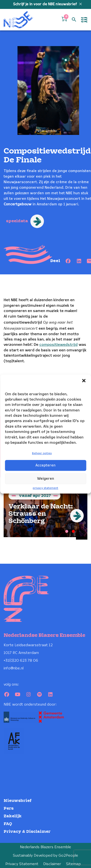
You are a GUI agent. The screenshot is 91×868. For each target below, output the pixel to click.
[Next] (77, 516)
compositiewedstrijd (58, 345)
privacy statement (45, 488)
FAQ (8, 824)
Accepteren (45, 465)
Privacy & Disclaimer (27, 832)
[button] (84, 381)
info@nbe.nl (14, 668)
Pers (9, 809)
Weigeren (46, 479)
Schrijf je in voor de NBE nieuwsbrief (45, 4)
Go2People (68, 856)
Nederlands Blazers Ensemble (45, 847)
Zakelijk (13, 816)
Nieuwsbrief (18, 801)
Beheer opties (42, 454)
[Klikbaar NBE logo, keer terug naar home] (18, 20)
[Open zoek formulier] (74, 20)
